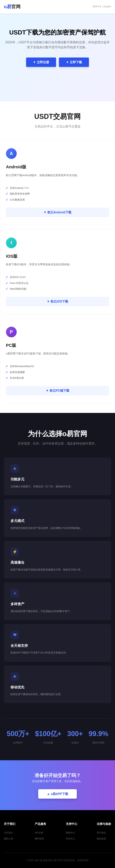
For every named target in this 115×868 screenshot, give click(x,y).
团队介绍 (8, 839)
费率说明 (39, 839)
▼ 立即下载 (74, 62)
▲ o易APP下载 (57, 794)
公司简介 (8, 833)
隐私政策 (101, 839)
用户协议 (101, 833)
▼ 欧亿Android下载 (58, 212)
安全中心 (70, 839)
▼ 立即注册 (41, 62)
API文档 (39, 833)
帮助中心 (70, 833)
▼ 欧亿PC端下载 (57, 391)
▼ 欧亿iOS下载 (58, 301)
